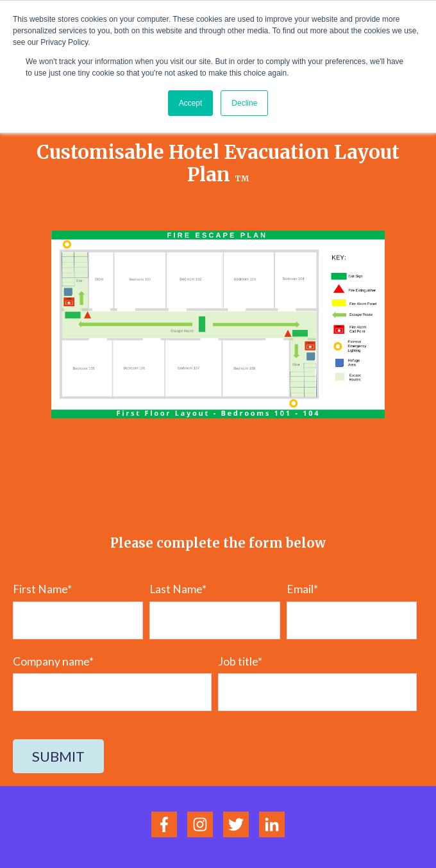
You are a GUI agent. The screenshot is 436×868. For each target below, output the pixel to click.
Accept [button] (191, 103)
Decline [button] (244, 103)
